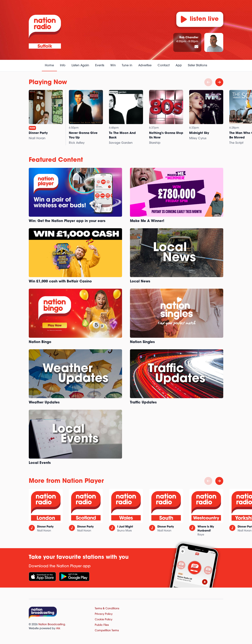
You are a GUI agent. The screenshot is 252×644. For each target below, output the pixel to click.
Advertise (145, 66)
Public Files (102, 625)
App (179, 66)
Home (49, 66)
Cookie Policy (104, 620)
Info (63, 66)
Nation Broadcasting (52, 625)
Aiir (58, 629)
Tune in (127, 66)
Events (100, 66)
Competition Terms (107, 631)
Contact (164, 66)
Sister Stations (198, 66)
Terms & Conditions (107, 609)
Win (113, 66)
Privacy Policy (104, 614)
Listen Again (80, 66)
